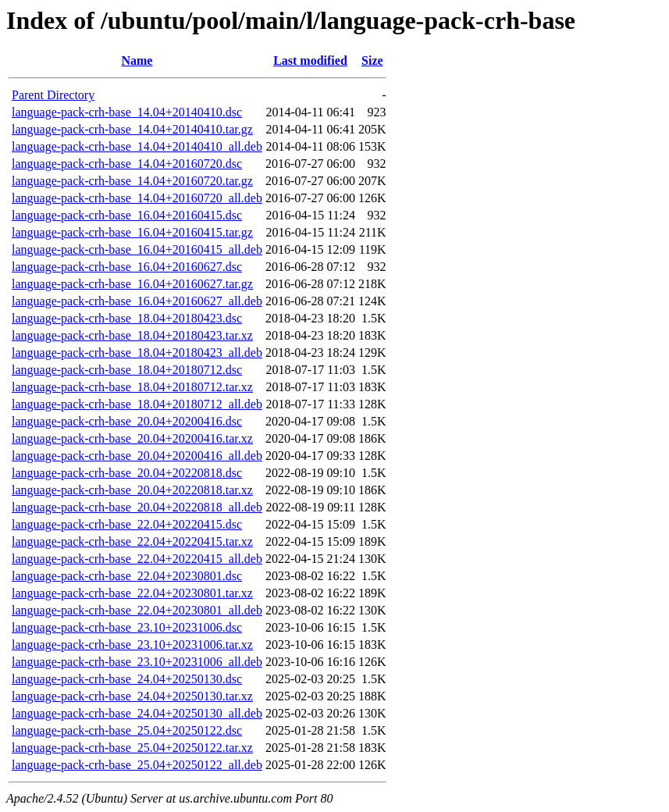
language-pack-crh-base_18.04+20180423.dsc (127, 318)
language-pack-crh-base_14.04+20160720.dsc (127, 164)
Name (137, 61)
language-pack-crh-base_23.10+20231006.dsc (127, 627)
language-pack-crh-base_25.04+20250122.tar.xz (132, 748)
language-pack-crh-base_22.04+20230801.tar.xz (132, 593)
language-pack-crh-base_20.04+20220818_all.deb (137, 507)
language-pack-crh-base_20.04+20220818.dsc (127, 473)
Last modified (310, 61)
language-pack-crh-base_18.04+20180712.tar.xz (132, 387)
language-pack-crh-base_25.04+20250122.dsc (127, 730)
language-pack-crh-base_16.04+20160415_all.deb (137, 249)
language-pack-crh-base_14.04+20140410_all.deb (137, 146)
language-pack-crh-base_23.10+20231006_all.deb (137, 662)
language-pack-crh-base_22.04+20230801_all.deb (137, 610)
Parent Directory (53, 95)
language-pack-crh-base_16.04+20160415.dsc (127, 215)
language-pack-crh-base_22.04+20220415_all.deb (137, 559)
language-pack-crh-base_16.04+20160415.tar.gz (132, 232)
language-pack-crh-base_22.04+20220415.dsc (127, 524)
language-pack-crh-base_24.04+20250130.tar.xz (132, 696)
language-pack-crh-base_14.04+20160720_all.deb (137, 198)
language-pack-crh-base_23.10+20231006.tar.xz (132, 645)
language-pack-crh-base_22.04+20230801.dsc (127, 576)
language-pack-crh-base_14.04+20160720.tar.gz (132, 181)
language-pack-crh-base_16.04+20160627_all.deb (137, 301)
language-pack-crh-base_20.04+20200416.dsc (127, 421)
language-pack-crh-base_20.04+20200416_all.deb (137, 456)
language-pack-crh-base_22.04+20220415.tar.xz (132, 541)
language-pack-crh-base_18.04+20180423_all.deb (137, 353)
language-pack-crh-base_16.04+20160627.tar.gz (132, 284)
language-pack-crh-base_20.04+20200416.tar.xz (132, 438)
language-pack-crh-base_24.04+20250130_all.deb (137, 713)
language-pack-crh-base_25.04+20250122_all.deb (137, 765)
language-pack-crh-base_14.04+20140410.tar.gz (132, 129)
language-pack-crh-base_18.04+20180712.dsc (127, 370)
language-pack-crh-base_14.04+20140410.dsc (127, 112)
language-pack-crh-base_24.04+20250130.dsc (127, 679)
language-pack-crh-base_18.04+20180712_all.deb (137, 404)
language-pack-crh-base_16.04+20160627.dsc (127, 267)
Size (372, 61)
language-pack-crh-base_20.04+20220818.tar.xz (132, 490)
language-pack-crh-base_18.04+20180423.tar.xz (132, 335)
